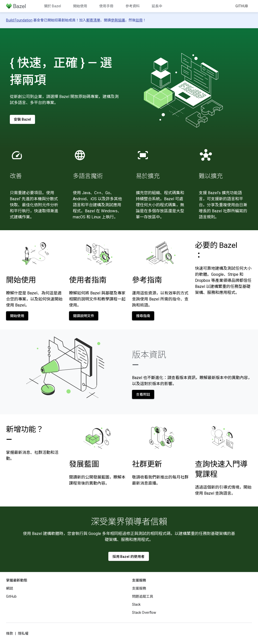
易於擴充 (148, 176)
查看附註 (143, 394)
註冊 (139, 20)
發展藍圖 (84, 464)
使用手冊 (106, 6)
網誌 (10, 588)
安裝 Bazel (22, 119)
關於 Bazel (53, 6)
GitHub (242, 6)
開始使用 (80, 6)
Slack (136, 604)
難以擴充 (211, 176)
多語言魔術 (88, 176)
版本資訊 (149, 360)
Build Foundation (19, 20)
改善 (16, 176)
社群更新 (147, 464)
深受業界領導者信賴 (129, 522)
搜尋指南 (143, 316)
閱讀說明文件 (84, 316)
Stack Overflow (144, 613)
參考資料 (133, 6)
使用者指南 (88, 280)
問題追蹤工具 (143, 596)
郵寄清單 (93, 20)
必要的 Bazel (216, 250)
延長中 (157, 6)
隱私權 (23, 633)
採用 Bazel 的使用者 (129, 557)
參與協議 (118, 20)
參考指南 (147, 280)
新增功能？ (25, 434)
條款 (10, 633)
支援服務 (139, 588)
